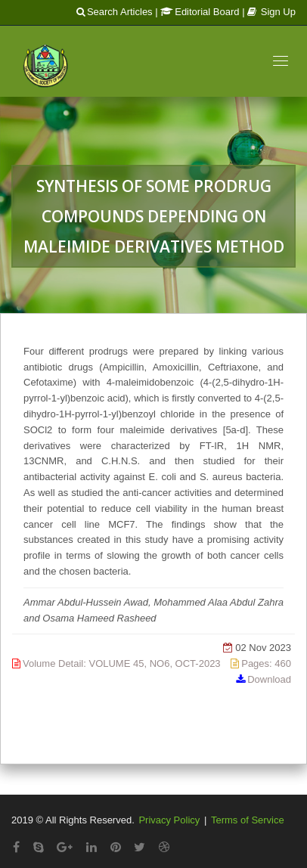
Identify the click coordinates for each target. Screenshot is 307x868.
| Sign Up (269, 12)
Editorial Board (200, 12)
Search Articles (115, 12)
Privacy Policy (169, 820)
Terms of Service (248, 820)
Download (269, 679)
